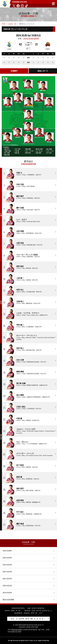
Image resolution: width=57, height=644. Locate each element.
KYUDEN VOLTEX (5, 4)
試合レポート (43, 71)
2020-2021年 (7, 586)
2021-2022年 (7, 579)
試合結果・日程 (12, 24)
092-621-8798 (17, 630)
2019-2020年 (7, 593)
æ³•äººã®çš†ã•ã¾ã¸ (13, 611)
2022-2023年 (7, 572)
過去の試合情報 (8, 600)
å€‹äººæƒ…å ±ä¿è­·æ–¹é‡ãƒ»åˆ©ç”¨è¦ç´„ (38, 611)
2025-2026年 (7, 551)
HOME (3, 24)
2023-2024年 (7, 565)
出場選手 (14, 71)
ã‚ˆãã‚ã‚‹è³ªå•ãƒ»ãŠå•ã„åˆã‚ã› (28, 619)
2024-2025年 (7, 558)
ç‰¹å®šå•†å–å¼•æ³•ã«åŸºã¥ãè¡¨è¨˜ (28, 613)
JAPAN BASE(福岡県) (31, 38)
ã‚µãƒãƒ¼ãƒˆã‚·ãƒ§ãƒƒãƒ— (36, 608)
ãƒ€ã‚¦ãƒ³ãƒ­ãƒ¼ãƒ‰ (18, 608)
